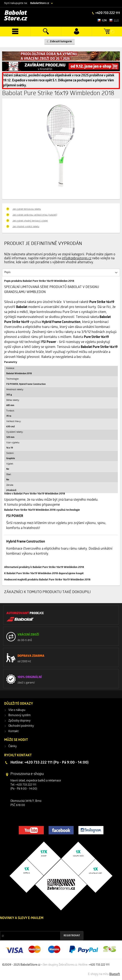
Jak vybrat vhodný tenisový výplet (30, 221)
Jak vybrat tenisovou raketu (27, 209)
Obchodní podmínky (21, 726)
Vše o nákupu (17, 710)
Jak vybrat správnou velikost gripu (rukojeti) (35, 215)
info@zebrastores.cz (77, 258)
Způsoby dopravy (19, 721)
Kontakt (13, 731)
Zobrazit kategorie (61, 42)
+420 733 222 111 (107, 13)
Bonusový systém (19, 715)
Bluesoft (115, 974)
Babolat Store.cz (16, 16)
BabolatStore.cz (40, 3)
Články (13, 746)
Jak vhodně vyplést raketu (26, 227)
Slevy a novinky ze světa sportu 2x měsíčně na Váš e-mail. (36, 926)
